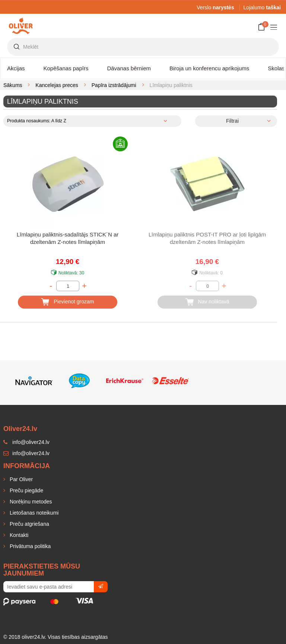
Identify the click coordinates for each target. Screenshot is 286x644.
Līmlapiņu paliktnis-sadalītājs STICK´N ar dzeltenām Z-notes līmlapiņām (68, 238)
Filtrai (232, 121)
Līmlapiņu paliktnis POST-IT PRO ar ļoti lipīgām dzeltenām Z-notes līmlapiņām (207, 238)
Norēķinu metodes (30, 502)
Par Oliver (20, 479)
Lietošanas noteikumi (33, 513)
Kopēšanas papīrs (66, 68)
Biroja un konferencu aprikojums (209, 68)
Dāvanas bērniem (129, 68)
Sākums (13, 85)
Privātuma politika (29, 546)
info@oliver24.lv (26, 453)
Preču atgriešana (29, 524)
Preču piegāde (26, 490)
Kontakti (18, 535)
